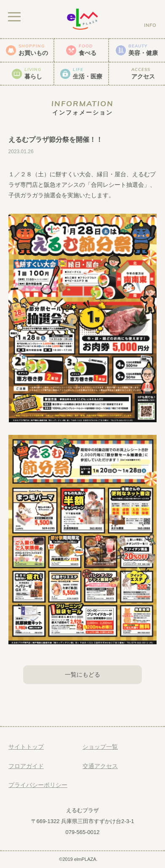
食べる (88, 50)
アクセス (143, 73)
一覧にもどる (82, 675)
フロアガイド (26, 766)
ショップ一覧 (100, 747)
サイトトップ (26, 747)
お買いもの (33, 50)
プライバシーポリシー (38, 785)
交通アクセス (100, 766)
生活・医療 (88, 73)
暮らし (33, 73)
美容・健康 (143, 50)
